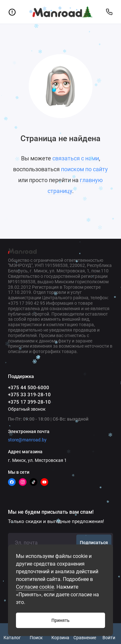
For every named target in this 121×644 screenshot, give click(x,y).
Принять (60, 620)
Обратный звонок (27, 409)
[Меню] (12, 12)
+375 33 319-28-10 (29, 395)
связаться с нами (76, 158)
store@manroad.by (27, 440)
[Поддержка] (109, 12)
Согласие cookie (35, 587)
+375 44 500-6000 (29, 388)
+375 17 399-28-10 (29, 402)
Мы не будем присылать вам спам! (51, 512)
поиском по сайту (84, 169)
